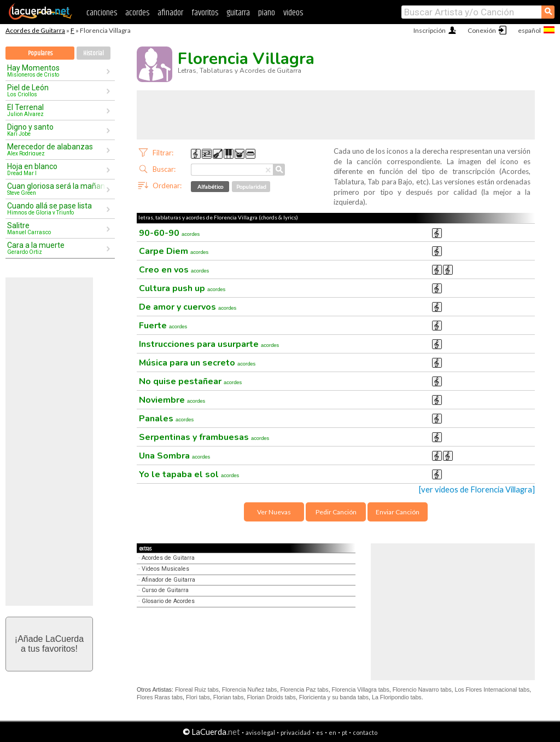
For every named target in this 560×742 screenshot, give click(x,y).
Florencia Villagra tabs (361, 689)
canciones (102, 13)
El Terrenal (56, 110)
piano (267, 13)
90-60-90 (169, 233)
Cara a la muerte (56, 248)
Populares (40, 53)
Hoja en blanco (56, 169)
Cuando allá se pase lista (56, 208)
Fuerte (163, 326)
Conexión (482, 30)
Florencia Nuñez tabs (250, 689)
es (320, 732)
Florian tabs (229, 697)
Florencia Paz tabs (304, 689)
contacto (365, 732)
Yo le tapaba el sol (189, 474)
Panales (166, 419)
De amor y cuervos (188, 307)
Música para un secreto (197, 363)
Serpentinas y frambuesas (204, 437)
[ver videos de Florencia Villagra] (477, 489)
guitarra (238, 13)
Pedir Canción (336, 512)
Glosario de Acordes (168, 601)
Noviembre (172, 400)
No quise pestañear (190, 381)
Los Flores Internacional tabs (492, 689)
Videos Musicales (165, 569)
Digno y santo (56, 130)
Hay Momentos (56, 71)
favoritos (205, 13)
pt (345, 732)
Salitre (56, 228)
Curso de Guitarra (165, 590)
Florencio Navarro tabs (422, 689)
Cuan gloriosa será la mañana (56, 189)
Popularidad (251, 187)
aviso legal (260, 732)
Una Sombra (174, 456)
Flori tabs (198, 697)
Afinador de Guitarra (168, 580)
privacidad (296, 732)
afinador (170, 13)
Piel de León (56, 90)
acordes (137, 13)
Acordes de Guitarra (35, 30)
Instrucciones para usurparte (209, 344)
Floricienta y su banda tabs (334, 697)
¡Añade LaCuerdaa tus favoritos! (49, 644)
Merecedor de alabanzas (56, 149)
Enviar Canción (398, 512)
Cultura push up (182, 288)
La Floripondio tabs (397, 697)
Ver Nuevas (274, 512)
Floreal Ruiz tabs (197, 689)
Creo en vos (174, 270)
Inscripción (430, 30)
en (332, 732)
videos (293, 13)
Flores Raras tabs (160, 697)
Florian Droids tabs (271, 697)
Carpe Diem (174, 251)
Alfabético (210, 187)
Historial (94, 53)
